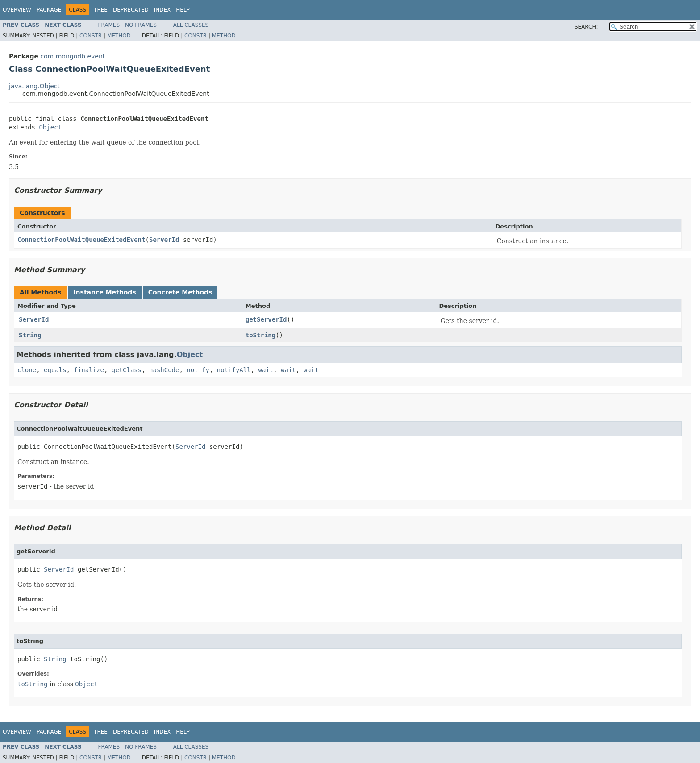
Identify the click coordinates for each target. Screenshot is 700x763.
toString (260, 335)
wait (266, 370)
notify (198, 370)
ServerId (164, 240)
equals (55, 370)
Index (162, 10)
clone (27, 370)
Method (119, 36)
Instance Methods (104, 292)
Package (49, 10)
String (30, 335)
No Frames (141, 25)
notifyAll (234, 370)
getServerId (266, 319)
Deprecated (131, 10)
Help (183, 10)
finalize (89, 370)
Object (50, 127)
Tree (101, 10)
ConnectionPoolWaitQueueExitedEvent (81, 240)
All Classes (191, 25)
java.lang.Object (34, 86)
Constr (91, 36)
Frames (109, 25)
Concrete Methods (180, 292)
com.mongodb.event (73, 56)
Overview (17, 10)
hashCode (164, 370)
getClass (127, 370)
